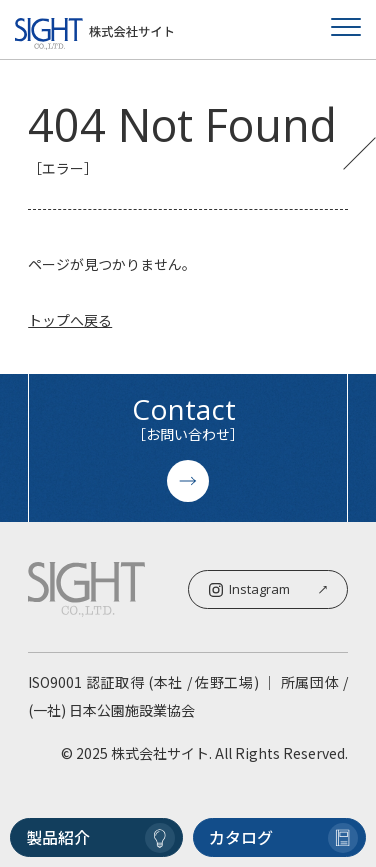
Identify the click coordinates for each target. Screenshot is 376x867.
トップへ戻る (70, 320)
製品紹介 (100, 838)
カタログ (283, 838)
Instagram (268, 589)
